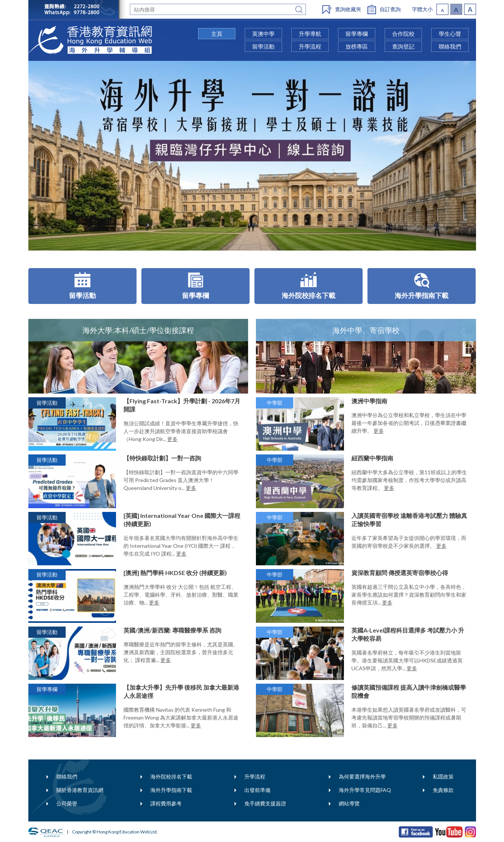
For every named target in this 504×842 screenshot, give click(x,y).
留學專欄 (357, 34)
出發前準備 (257, 790)
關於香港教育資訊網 (80, 790)
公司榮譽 (67, 803)
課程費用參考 (166, 803)
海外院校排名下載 (171, 776)
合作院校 (403, 34)
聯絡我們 (67, 776)
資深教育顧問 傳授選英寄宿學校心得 (400, 573)
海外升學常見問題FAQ (365, 790)
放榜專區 (357, 46)
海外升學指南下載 (171, 790)
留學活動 (263, 46)
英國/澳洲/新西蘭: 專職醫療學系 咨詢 (172, 630)
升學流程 (255, 776)
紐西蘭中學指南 (372, 458)
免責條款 (443, 790)
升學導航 (310, 34)
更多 (172, 439)
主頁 (217, 34)
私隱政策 (443, 776)
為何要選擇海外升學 (362, 776)
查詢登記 (403, 46)
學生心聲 (450, 34)
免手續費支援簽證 (265, 803)
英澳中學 (263, 34)
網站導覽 (349, 803)
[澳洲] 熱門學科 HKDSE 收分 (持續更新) (175, 573)
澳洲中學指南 (369, 401)
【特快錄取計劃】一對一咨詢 (162, 458)
